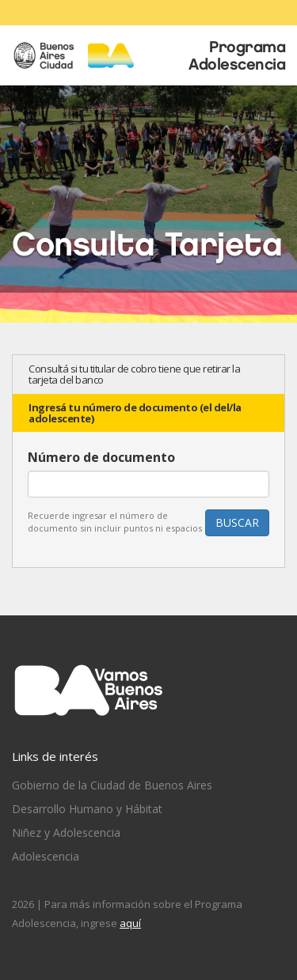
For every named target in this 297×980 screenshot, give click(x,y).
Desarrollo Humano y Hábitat (87, 809)
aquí (130, 923)
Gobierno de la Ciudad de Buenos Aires (112, 785)
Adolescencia (46, 856)
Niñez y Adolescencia (66, 832)
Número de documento (101, 457)
